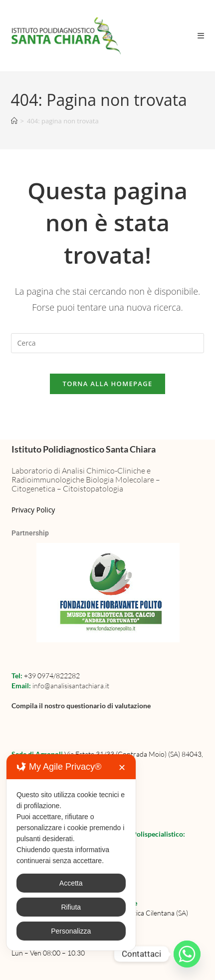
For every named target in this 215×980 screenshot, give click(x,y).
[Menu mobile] (201, 35)
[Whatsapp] (187, 954)
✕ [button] (122, 768)
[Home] (14, 121)
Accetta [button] (71, 883)
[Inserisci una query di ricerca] (108, 343)
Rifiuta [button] (71, 907)
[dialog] (71, 852)
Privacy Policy (33, 510)
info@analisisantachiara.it (71, 686)
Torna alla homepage (108, 384)
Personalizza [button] (71, 931)
